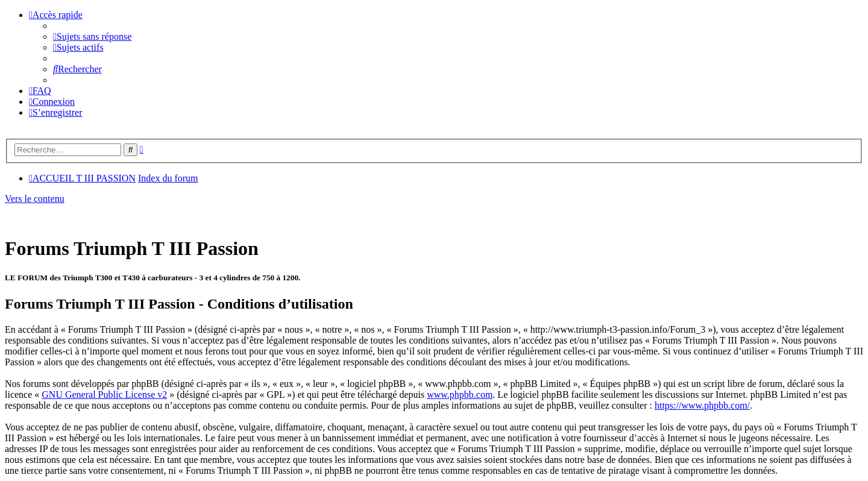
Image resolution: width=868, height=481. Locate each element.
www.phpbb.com (460, 395)
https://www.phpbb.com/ (702, 405)
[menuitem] (92, 36)
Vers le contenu (35, 199)
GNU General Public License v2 (104, 395)
